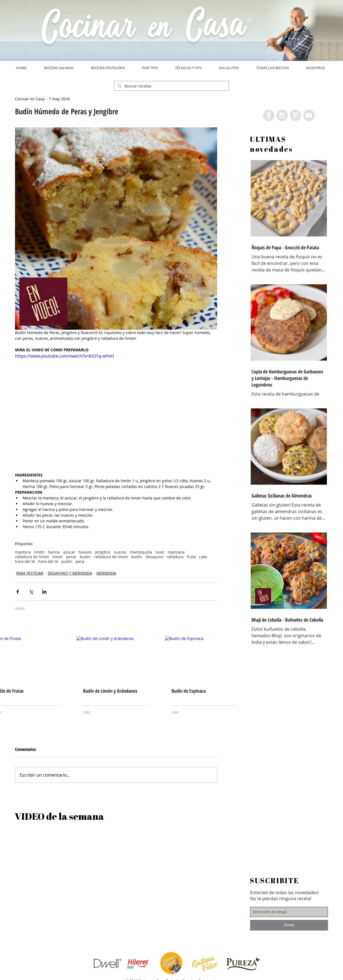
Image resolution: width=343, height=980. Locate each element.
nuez (160, 552)
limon (58, 557)
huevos (85, 552)
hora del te (48, 561)
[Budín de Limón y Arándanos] (116, 659)
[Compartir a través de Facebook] (18, 592)
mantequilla (141, 552)
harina (54, 552)
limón (39, 552)
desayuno (154, 557)
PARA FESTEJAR (30, 573)
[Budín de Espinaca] (205, 658)
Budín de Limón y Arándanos (110, 691)
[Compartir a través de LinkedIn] (44, 592)
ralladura (175, 557)
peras (71, 557)
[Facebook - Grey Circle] (269, 115)
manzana (176, 552)
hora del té (25, 561)
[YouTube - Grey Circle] (309, 115)
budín (137, 557)
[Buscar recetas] (171, 86)
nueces (120, 552)
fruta (191, 557)
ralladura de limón (32, 557)
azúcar (69, 552)
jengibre (103, 552)
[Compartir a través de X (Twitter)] (31, 592)
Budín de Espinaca (189, 691)
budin (85, 557)
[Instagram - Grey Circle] (282, 115)
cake (203, 557)
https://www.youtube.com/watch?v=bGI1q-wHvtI (64, 356)
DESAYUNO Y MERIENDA (70, 573)
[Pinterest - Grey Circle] (295, 115)
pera (80, 561)
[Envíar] (289, 925)
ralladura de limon (111, 557)
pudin (67, 561)
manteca (23, 552)
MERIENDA (106, 573)
